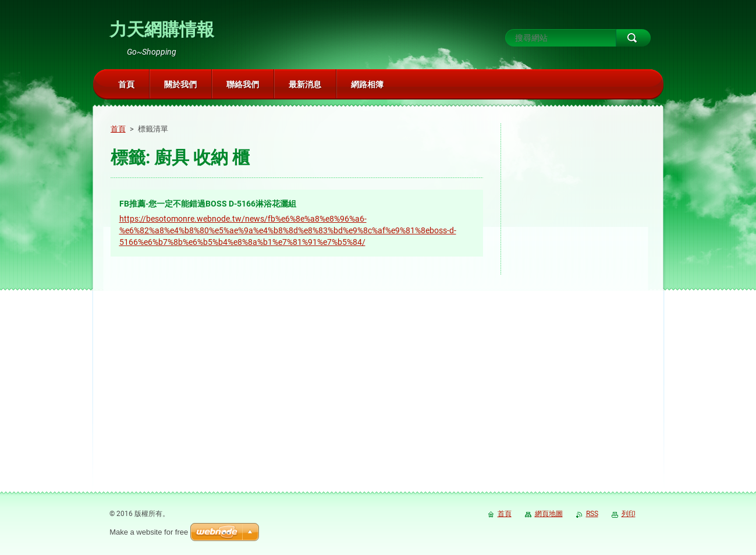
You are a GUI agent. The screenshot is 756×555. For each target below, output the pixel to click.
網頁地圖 (549, 514)
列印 (629, 514)
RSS (592, 514)
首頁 (118, 129)
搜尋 (633, 38)
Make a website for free (149, 532)
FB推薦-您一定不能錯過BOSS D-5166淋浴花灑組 (208, 204)
